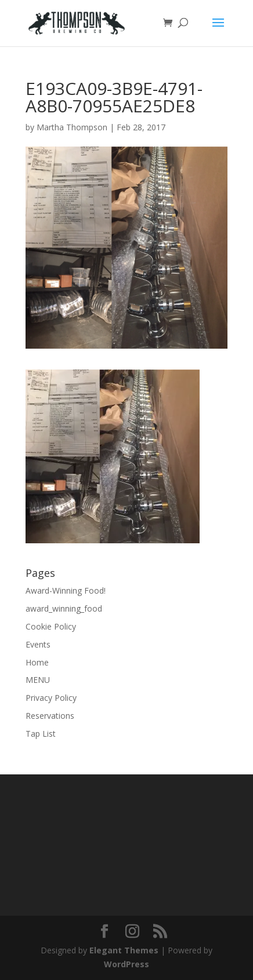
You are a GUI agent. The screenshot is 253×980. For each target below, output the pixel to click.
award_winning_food (64, 608)
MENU (38, 680)
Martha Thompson (72, 127)
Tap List (41, 734)
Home (37, 662)
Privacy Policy (51, 698)
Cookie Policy (51, 626)
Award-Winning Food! (66, 590)
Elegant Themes (124, 950)
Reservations (50, 716)
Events (38, 644)
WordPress (126, 964)
